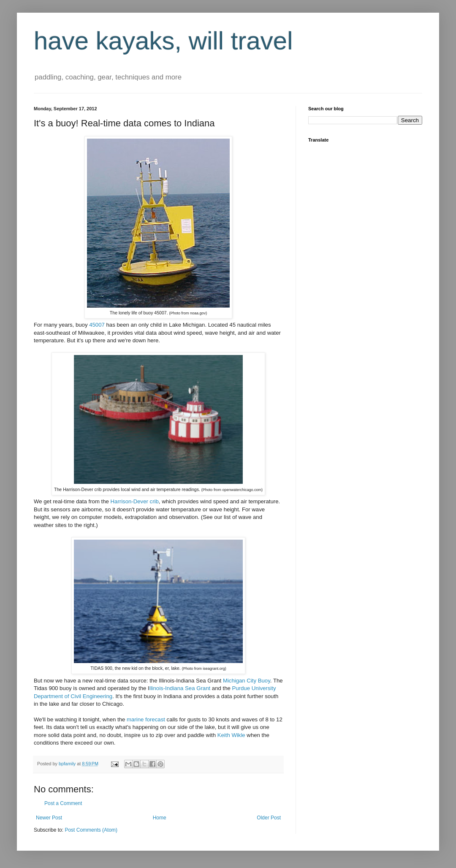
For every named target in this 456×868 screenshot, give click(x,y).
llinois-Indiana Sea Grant (180, 688)
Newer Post (49, 818)
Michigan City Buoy (247, 681)
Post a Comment (63, 803)
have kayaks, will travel (163, 41)
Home (160, 818)
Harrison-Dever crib (135, 501)
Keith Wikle (232, 735)
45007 (97, 325)
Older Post (269, 818)
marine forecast (146, 719)
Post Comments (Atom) (91, 830)
